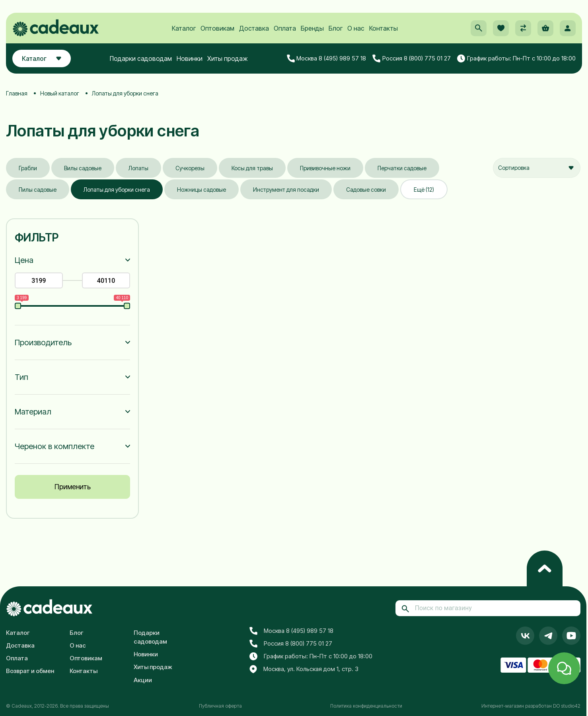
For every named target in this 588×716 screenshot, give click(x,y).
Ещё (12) (424, 190)
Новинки (190, 58)
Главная (17, 93)
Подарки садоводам (141, 58)
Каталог (184, 28)
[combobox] (537, 168)
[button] (479, 28)
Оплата (285, 28)
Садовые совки (366, 190)
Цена (24, 260)
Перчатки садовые (402, 168)
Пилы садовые (38, 190)
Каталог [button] (42, 58)
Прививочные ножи (325, 168)
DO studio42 (567, 706)
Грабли (28, 168)
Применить (73, 487)
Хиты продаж (228, 58)
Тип (21, 377)
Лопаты (138, 168)
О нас (356, 28)
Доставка (254, 28)
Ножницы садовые (202, 190)
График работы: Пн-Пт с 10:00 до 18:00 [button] (516, 58)
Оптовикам (217, 28)
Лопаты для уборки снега (117, 190)
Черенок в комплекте (55, 446)
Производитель (43, 342)
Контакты (384, 28)
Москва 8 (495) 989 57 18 (327, 58)
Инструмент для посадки (286, 190)
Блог (336, 28)
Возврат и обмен (30, 671)
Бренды (312, 28)
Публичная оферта (220, 706)
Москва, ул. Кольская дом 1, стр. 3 (304, 669)
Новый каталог (60, 93)
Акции (143, 680)
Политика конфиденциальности (366, 706)
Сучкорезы (190, 168)
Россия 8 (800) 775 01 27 (412, 58)
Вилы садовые (83, 168)
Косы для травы (252, 168)
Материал (33, 412)
